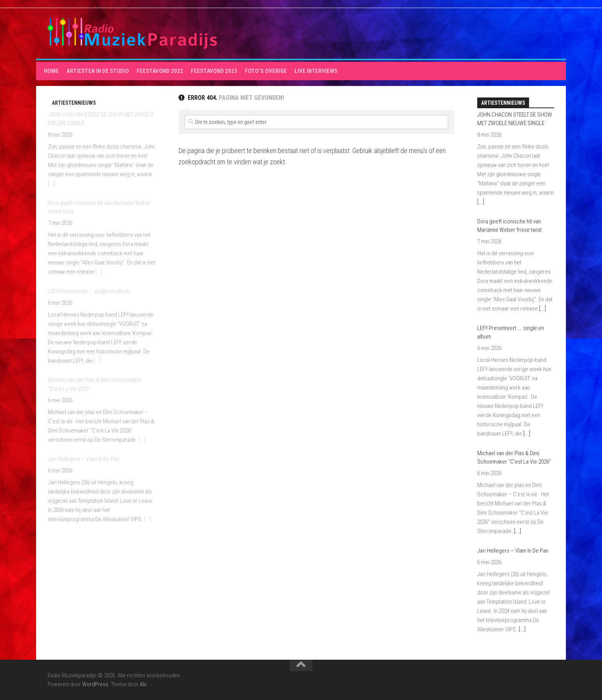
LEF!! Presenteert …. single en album (89, 291)
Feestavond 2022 (160, 71)
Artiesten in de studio (98, 71)
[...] (51, 183)
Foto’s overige (266, 71)
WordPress (95, 684)
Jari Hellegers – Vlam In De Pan (84, 459)
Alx (143, 684)
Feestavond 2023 (214, 71)
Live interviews (316, 71)
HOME (51, 71)
